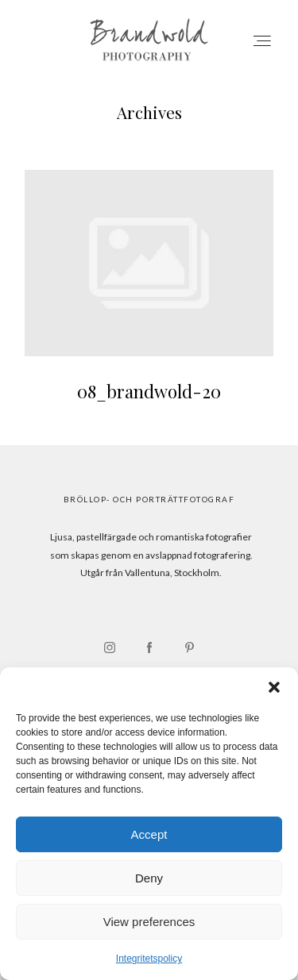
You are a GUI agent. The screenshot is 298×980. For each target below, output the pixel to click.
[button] (274, 687)
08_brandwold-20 (149, 296)
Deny (149, 878)
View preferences (149, 922)
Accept (149, 834)
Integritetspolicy (149, 959)
